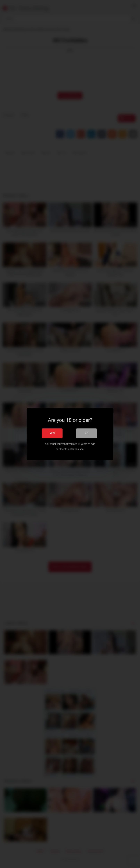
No (87, 433)
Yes (52, 433)
